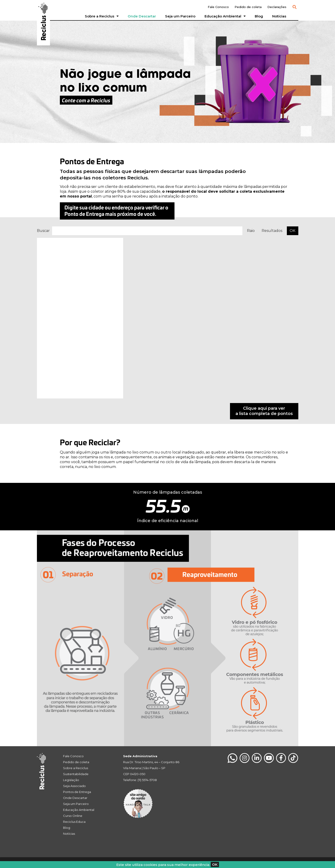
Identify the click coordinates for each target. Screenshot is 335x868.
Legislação (71, 780)
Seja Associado (74, 786)
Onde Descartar (142, 16)
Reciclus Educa (74, 822)
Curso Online (73, 816)
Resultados (272, 231)
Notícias (279, 16)
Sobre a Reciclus (102, 16)
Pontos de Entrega (77, 792)
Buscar (43, 231)
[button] (295, 7)
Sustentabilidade (76, 774)
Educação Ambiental (225, 16)
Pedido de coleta (248, 7)
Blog (259, 16)
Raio (251, 231)
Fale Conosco (218, 7)
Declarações (277, 7)
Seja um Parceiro (180, 16)
